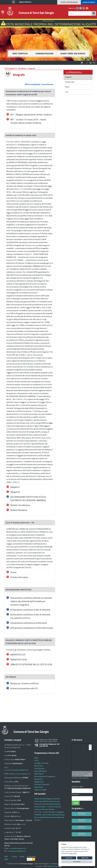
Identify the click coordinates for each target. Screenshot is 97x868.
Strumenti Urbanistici (42, 784)
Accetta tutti (69, 858)
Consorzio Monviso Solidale (44, 809)
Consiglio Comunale (41, 763)
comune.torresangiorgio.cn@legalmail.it (16, 770)
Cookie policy (73, 853)
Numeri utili (38, 766)
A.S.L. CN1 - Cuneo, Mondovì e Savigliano (49, 812)
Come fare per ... (40, 768)
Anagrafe (68, 77)
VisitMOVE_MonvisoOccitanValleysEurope (49, 815)
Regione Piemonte (25, 2)
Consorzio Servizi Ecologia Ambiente (47, 804)
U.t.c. (67, 92)
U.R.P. (36, 760)
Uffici (36, 758)
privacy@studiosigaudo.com (18, 848)
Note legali (6, 858)
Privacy (14, 856)
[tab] (30, 93)
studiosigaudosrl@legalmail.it (17, 851)
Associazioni (39, 787)
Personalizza (77, 862)
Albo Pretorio (39, 774)
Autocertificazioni (41, 771)
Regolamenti (39, 782)
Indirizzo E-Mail (77, 787)
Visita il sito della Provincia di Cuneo (47, 801)
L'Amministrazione (47, 63)
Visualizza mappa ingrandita (80, 778)
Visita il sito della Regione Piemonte (47, 799)
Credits (22, 856)
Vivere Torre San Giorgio (73, 54)
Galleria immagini (40, 790)
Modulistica (38, 779)
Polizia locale (69, 82)
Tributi (67, 87)
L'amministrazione (44, 54)
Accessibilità (31, 856)
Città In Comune (53, 866)
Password (75, 794)
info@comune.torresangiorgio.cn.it (20, 774)
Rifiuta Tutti (85, 858)
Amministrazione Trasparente (45, 776)
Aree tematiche (20, 54)
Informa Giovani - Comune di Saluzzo (48, 807)
